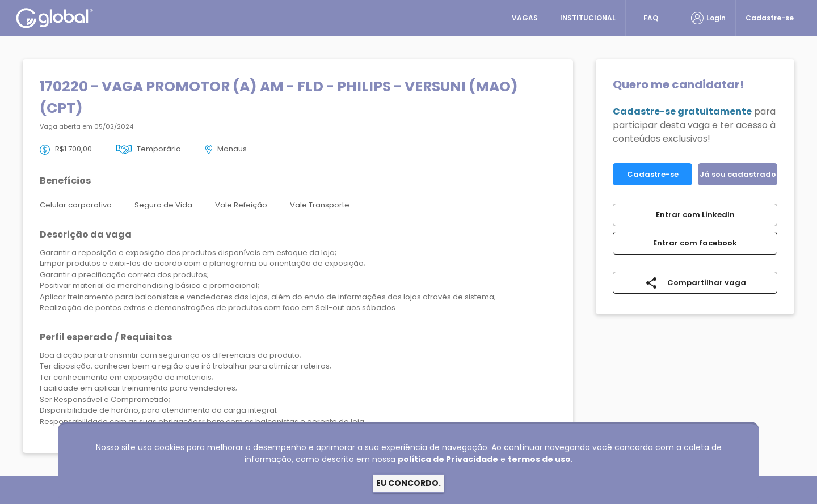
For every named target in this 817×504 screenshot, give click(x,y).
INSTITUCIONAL (588, 18)
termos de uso (539, 459)
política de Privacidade (448, 459)
